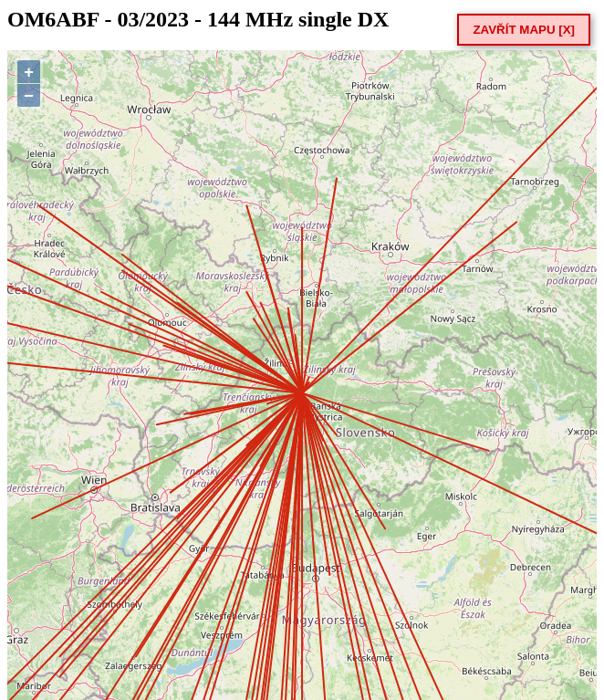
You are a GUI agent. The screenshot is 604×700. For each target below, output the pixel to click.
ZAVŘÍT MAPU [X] (524, 30)
